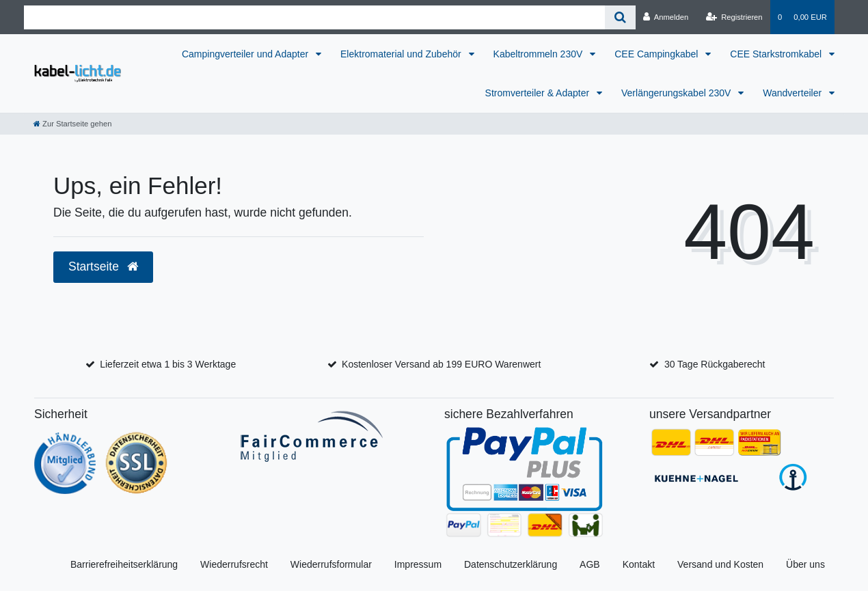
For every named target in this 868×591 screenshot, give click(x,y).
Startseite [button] (103, 266)
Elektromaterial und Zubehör (402, 54)
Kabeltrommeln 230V (540, 54)
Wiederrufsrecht (234, 564)
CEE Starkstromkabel (777, 54)
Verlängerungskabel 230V (677, 93)
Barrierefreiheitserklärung (124, 564)
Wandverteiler (794, 93)
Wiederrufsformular (331, 564)
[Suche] (620, 17)
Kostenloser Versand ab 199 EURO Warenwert (441, 364)
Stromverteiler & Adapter (539, 93)
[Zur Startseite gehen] (72, 124)
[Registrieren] (734, 17)
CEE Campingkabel (657, 54)
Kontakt (639, 564)
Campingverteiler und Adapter (246, 54)
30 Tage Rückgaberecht (715, 364)
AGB (590, 564)
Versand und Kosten (720, 564)
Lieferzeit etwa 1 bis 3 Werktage (168, 364)
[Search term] (314, 17)
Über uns (805, 564)
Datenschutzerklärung (511, 564)
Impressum (418, 564)
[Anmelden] (666, 17)
